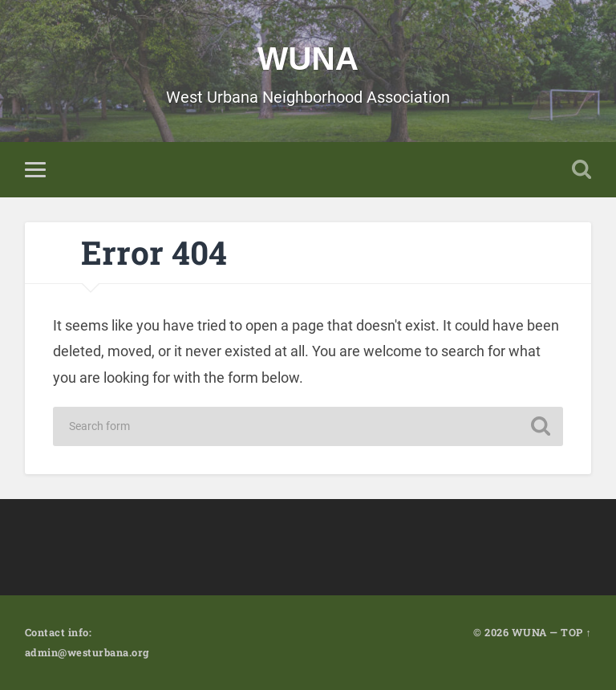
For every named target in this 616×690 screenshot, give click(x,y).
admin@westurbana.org (87, 652)
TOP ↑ (576, 632)
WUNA (308, 59)
